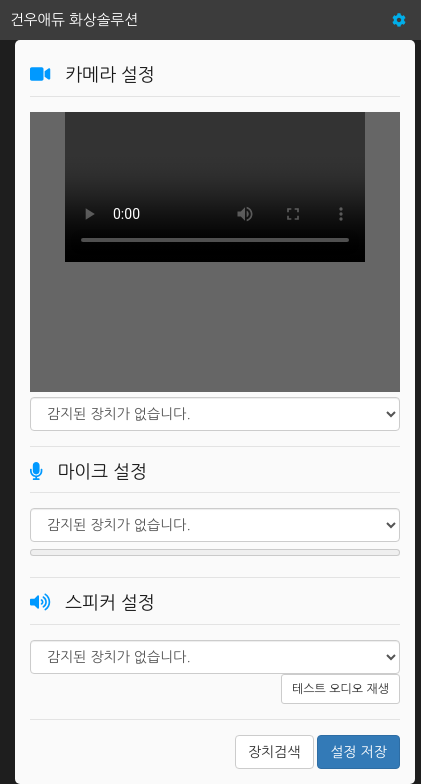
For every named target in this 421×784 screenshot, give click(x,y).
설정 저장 (358, 752)
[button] (399, 20)
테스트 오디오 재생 (340, 689)
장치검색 (274, 752)
